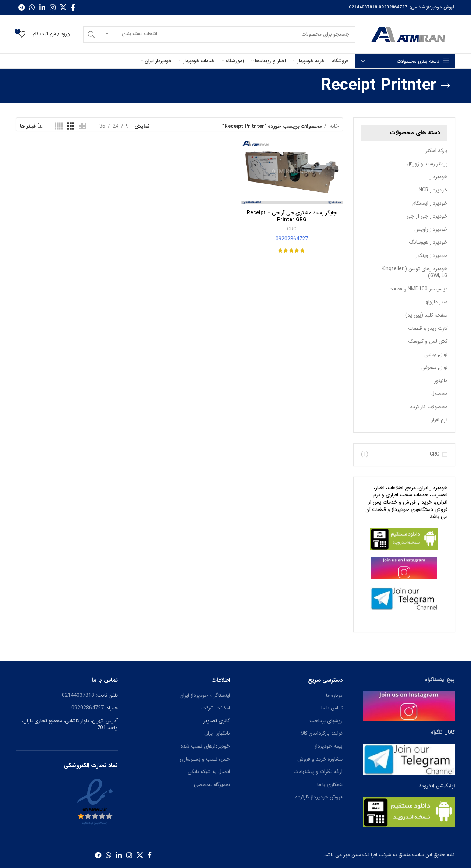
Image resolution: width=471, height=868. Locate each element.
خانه (334, 126)
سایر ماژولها (436, 302)
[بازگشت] (446, 86)
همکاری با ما (330, 784)
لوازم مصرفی (434, 367)
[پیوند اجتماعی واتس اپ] (32, 7)
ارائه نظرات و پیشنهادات (318, 772)
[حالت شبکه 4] (59, 126)
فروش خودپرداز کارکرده (319, 797)
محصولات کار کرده (429, 407)
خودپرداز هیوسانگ (428, 242)
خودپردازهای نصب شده (205, 746)
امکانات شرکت (216, 708)
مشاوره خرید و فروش (320, 759)
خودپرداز (439, 177)
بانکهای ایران (217, 733)
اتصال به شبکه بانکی (209, 772)
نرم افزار (439, 420)
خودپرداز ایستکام (430, 203)
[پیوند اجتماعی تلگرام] (22, 7)
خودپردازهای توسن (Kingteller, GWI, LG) (415, 272)
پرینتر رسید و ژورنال (427, 164)
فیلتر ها (28, 126)
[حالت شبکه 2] (82, 126)
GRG (435, 455)
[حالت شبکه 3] (71, 126)
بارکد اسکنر (437, 151)
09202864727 (393, 7)
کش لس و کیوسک (428, 341)
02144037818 (363, 7)
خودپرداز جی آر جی (427, 216)
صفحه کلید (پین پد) (426, 315)
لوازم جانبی (436, 354)
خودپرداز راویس (431, 229)
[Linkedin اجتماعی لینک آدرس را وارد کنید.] (42, 7)
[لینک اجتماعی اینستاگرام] (53, 7)
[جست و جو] (219, 34)
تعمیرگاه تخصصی (212, 784)
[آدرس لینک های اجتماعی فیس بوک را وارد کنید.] (73, 7)
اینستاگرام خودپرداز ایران (205, 695)
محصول (439, 394)
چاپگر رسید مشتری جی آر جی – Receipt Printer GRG (292, 216)
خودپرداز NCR (433, 190)
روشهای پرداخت (326, 721)
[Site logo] (409, 34)
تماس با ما (332, 708)
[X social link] (63, 7)
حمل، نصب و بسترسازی (205, 759)
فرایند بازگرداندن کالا (322, 733)
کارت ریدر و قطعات (428, 328)
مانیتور (441, 381)
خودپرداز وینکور (432, 255)
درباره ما (334, 695)
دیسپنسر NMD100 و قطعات (418, 289)
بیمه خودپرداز (329, 746)
